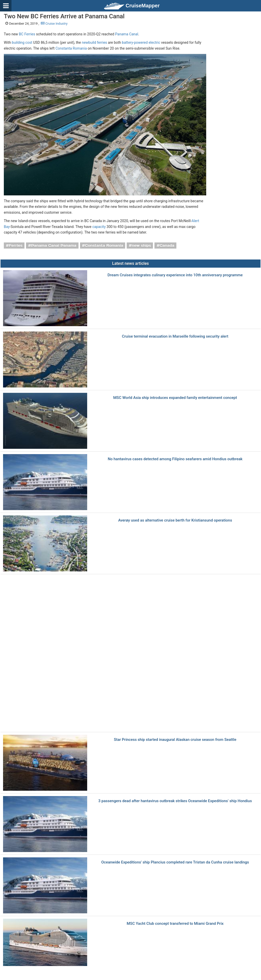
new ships (141, 246)
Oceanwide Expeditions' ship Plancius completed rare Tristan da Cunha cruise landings (175, 862)
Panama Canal (127, 34)
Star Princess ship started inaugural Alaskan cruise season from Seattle (175, 740)
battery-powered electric (141, 42)
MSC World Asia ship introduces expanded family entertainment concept (175, 398)
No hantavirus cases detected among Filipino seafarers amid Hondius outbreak (175, 459)
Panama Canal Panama (54, 246)
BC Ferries (27, 34)
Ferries (16, 246)
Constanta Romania (71, 48)
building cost (22, 42)
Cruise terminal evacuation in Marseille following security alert (175, 336)
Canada (167, 246)
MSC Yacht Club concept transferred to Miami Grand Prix (175, 924)
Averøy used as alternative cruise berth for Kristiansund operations (175, 520)
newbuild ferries (94, 42)
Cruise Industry (54, 24)
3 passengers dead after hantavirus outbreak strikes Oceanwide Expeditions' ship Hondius (175, 801)
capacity (99, 227)
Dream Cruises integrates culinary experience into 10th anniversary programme (175, 275)
